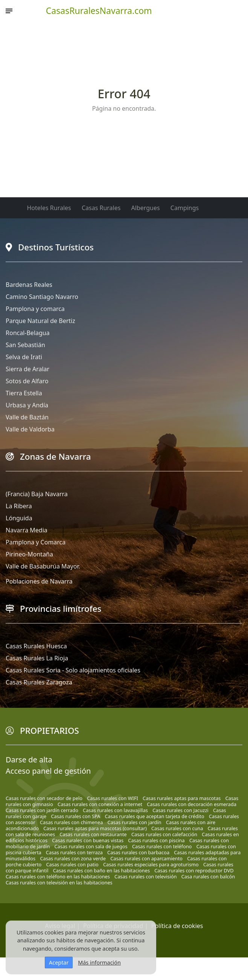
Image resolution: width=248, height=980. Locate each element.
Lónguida (19, 518)
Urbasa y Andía (27, 405)
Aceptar (59, 962)
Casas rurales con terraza (74, 852)
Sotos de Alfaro (27, 381)
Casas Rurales (101, 208)
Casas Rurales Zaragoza (39, 682)
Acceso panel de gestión (48, 771)
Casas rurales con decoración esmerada (192, 804)
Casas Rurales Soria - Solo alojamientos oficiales (73, 670)
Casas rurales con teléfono (162, 846)
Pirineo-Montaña (29, 554)
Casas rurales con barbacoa (138, 852)
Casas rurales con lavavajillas (115, 810)
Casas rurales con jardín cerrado (42, 810)
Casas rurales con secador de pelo (44, 798)
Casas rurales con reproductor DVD (194, 870)
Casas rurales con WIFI (113, 798)
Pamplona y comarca (35, 309)
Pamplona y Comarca (36, 542)
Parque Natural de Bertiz (40, 321)
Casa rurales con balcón (208, 876)
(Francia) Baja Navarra (37, 494)
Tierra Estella (24, 393)
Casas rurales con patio (72, 864)
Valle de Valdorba (30, 429)
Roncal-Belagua (28, 333)
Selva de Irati (24, 357)
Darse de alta (29, 760)
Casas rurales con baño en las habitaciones (101, 870)
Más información (99, 962)
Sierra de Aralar (27, 369)
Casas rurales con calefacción (164, 834)
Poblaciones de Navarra (39, 581)
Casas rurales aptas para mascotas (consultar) (95, 828)
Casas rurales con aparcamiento (146, 858)
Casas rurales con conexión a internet (100, 804)
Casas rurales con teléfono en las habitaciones (58, 876)
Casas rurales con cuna (177, 828)
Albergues (146, 208)
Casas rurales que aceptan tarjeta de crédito (154, 816)
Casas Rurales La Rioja (37, 658)
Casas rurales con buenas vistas (88, 840)
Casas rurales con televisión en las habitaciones (59, 882)
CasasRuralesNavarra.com (99, 11)
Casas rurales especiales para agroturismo (151, 864)
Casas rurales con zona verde (73, 858)
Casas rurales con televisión (146, 876)
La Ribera (19, 506)
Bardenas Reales (29, 285)
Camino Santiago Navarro (42, 297)
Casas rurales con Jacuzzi (180, 810)
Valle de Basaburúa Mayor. (43, 566)
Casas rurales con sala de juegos (91, 846)
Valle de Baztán (27, 417)
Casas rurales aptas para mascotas (182, 798)
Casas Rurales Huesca (36, 646)
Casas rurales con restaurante (93, 834)
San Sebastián (25, 345)
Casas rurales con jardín (135, 822)
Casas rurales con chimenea (71, 822)
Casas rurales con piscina (156, 840)
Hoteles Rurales (49, 208)
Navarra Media (27, 530)
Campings (185, 208)
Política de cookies (177, 926)
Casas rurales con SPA (75, 816)
